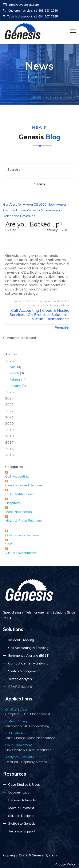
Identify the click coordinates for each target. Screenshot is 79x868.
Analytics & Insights (20, 757)
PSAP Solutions (20, 687)
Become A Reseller (23, 800)
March (14, 373)
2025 (9, 392)
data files (63, 301)
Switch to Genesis (22, 823)
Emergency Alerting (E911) (29, 655)
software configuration (41, 301)
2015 (9, 455)
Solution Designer (21, 816)
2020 (9, 423)
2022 (9, 411)
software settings (58, 305)
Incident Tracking (21, 640)
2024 (9, 398)
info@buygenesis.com (21, 5)
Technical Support (22, 831)
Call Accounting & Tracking (28, 648)
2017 (9, 442)
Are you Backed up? (34, 224)
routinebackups (36, 305)
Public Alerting (16, 733)
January (15, 386)
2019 (9, 430)
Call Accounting (25, 310)
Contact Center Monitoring (28, 663)
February (16, 379)
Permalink (62, 327)
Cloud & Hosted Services (24, 485)
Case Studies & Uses (24, 784)
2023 (9, 405)
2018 (9, 436)
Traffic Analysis (20, 679)
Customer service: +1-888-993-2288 (30, 11)
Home (33, 77)
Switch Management (24, 671)
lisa (13, 230)
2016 (9, 449)
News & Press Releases (23, 521)
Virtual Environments (51, 319)
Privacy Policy (65, 864)
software (19, 301)
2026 (39, 374)
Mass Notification (19, 512)
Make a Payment (21, 808)
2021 (9, 417)
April (13, 367)
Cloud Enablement (19, 745)
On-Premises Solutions (48, 315)
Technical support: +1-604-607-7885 (30, 16)
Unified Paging (16, 721)
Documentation (20, 792)
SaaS (9, 544)
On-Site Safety (16, 709)
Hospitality (13, 503)
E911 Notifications (19, 494)
